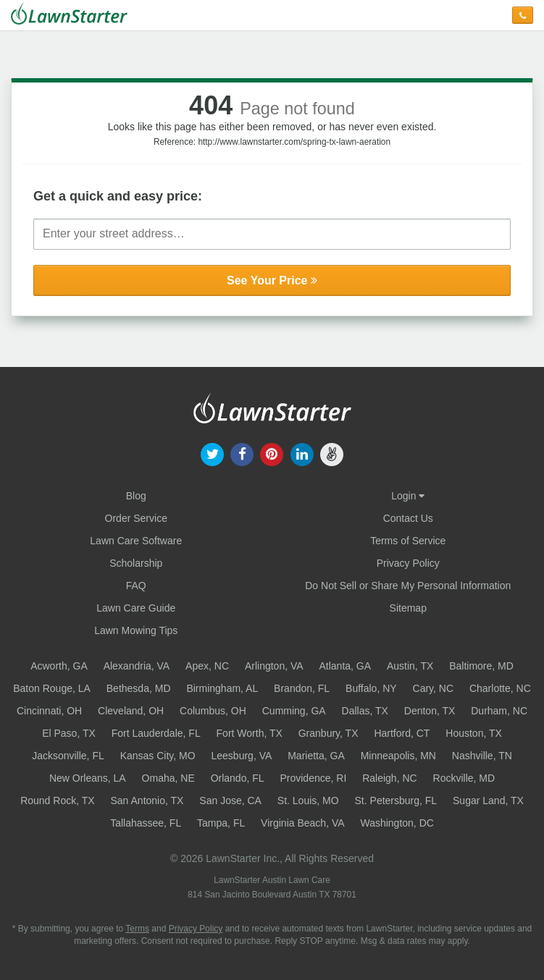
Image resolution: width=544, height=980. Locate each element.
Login (408, 496)
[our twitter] (212, 453)
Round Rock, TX (57, 801)
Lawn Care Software (136, 541)
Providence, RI (313, 778)
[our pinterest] (272, 453)
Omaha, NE (168, 778)
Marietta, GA (316, 756)
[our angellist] (331, 453)
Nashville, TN (482, 756)
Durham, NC (499, 711)
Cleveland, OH (131, 711)
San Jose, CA (230, 801)
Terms (137, 929)
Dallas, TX (365, 711)
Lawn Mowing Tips (136, 630)
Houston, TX (474, 733)
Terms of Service (408, 541)
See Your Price (272, 280)
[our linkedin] (302, 453)
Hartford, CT (402, 733)
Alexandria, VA (137, 666)
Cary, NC (434, 688)
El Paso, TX (69, 733)
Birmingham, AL (222, 688)
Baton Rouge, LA (52, 688)
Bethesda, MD (139, 688)
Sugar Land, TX (488, 801)
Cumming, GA (294, 711)
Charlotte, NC (500, 688)
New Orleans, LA (88, 778)
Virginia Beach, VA (302, 823)
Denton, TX (430, 711)
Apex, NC (207, 666)
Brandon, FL (302, 688)
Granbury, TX (329, 733)
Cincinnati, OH (49, 711)
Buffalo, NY (371, 688)
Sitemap (408, 608)
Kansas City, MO (158, 756)
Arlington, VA (274, 666)
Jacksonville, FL (68, 756)
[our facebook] (242, 453)
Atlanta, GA (345, 666)
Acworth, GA (59, 666)
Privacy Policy (408, 563)
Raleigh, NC (389, 778)
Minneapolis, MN (398, 756)
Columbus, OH (213, 711)
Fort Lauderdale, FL (156, 733)
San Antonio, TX (147, 801)
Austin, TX (410, 666)
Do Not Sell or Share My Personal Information (408, 586)
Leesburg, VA (242, 756)
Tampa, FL (221, 823)
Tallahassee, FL (146, 823)
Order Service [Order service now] (136, 518)
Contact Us (408, 518)
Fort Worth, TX (250, 733)
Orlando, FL (238, 778)
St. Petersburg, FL (396, 801)
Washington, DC (397, 823)
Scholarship (136, 563)
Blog (136, 496)
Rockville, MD (464, 778)
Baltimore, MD (481, 666)
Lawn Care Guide (136, 608)
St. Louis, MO (308, 801)
